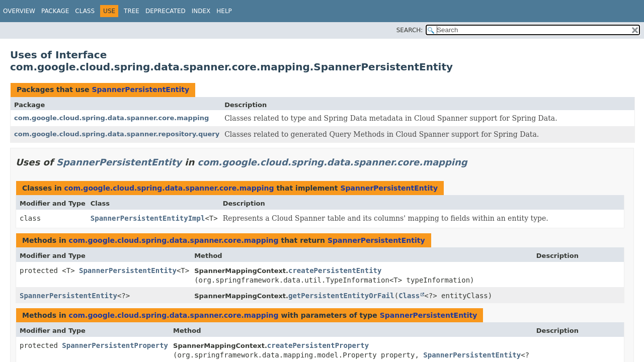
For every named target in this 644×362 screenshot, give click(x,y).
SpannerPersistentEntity (140, 89)
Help (224, 11)
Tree (132, 11)
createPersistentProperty (318, 345)
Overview (19, 11)
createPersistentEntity (335, 270)
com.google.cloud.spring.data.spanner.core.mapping (111, 118)
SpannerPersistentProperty (115, 345)
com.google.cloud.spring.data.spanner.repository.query (117, 134)
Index (201, 11)
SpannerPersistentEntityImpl (148, 218)
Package (55, 11)
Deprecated (166, 11)
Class (85, 11)
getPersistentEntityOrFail (341, 296)
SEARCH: (410, 30)
